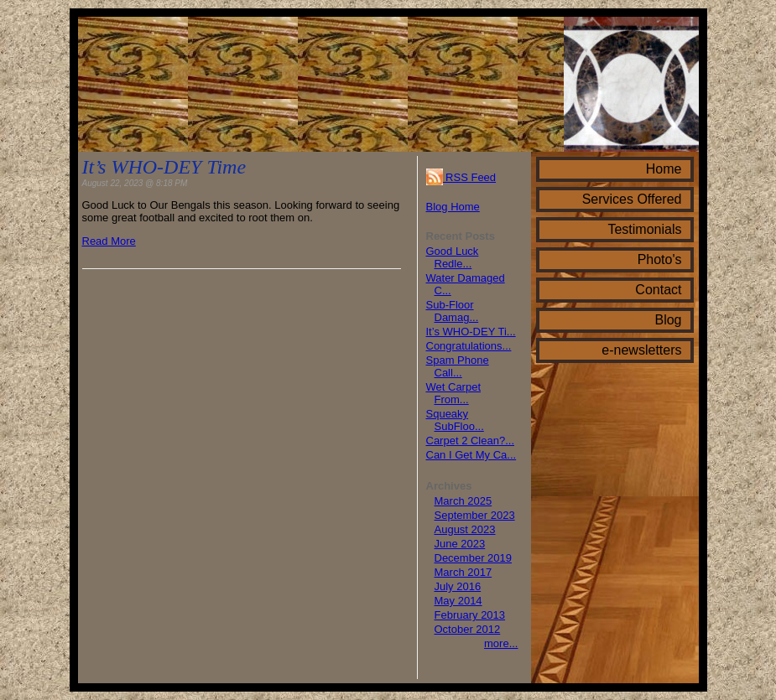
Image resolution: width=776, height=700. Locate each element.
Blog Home (453, 207)
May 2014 (458, 601)
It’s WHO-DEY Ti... (471, 332)
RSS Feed (461, 177)
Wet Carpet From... (454, 393)
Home (664, 169)
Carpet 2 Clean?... (471, 441)
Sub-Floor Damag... (453, 311)
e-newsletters (641, 350)
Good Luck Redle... (453, 257)
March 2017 (464, 572)
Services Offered (632, 199)
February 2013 (470, 615)
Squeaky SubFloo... (455, 420)
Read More (109, 241)
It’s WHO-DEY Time (164, 167)
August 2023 (465, 529)
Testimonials (644, 229)
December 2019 (474, 558)
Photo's (660, 259)
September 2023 (475, 515)
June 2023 (460, 544)
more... (501, 643)
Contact (658, 290)
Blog (668, 320)
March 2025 (464, 501)
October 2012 (468, 629)
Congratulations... (469, 346)
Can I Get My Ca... (471, 455)
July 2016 (458, 586)
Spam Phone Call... (458, 366)
